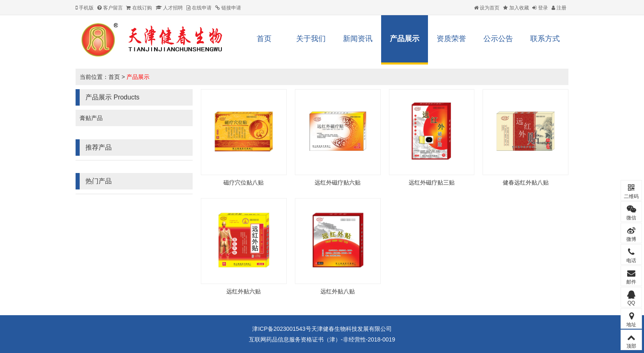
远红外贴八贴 (338, 291)
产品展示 (405, 39)
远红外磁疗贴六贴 (338, 182)
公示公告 (498, 39)
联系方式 (545, 39)
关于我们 (311, 39)
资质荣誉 (451, 39)
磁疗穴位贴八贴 (244, 182)
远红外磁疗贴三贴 (432, 182)
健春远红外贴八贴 (526, 182)
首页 (264, 39)
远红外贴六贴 (244, 291)
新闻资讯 (358, 39)
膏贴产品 (91, 118)
